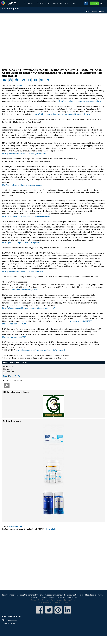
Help (67, 3)
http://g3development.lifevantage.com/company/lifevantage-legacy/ (62, 114)
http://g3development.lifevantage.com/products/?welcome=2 (41, 350)
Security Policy (35, 597)
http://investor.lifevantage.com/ (25, 290)
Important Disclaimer (61, 602)
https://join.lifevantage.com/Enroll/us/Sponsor (21, 243)
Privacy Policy (60, 597)
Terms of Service (48, 597)
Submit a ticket (9, 623)
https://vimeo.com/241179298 (80, 321)
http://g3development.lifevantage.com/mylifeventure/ (24, 153)
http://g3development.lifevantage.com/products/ (22, 185)
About (75, 3)
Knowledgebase (11, 620)
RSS (103, 12)
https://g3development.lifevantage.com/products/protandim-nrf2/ (29, 308)
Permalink (51, 529)
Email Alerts (92, 12)
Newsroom (57, 3)
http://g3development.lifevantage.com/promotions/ (80, 101)
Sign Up (94, 3)
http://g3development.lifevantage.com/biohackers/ (23, 271)
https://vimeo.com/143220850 (14, 337)
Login (103, 3)
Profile (18, 376)
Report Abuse (72, 597)
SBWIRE (20, 85)
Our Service (29, 3)
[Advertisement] (27, 40)
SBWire (9, 3)
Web (11, 376)
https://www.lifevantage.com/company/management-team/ (26, 216)
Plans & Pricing (43, 3)
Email (5, 376)
